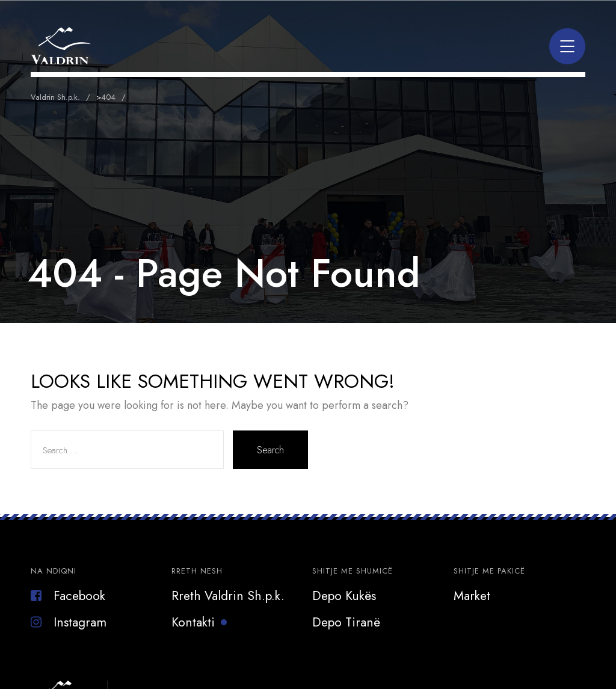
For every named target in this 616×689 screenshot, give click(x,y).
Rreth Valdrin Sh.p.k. (228, 596)
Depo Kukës (344, 596)
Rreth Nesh (197, 571)
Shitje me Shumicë (353, 571)
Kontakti (193, 622)
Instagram (69, 622)
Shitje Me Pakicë (489, 571)
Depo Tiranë (346, 622)
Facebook (68, 596)
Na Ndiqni (54, 571)
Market (472, 596)
